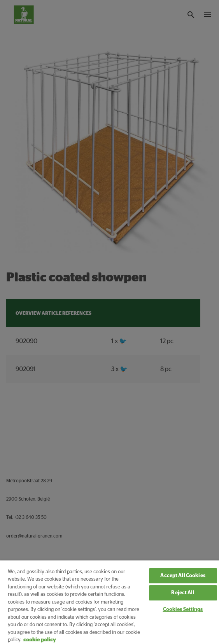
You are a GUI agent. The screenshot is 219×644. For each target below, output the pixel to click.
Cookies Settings (183, 610)
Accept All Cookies (183, 576)
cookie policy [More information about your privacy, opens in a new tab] (40, 640)
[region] (109, 602)
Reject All (183, 593)
